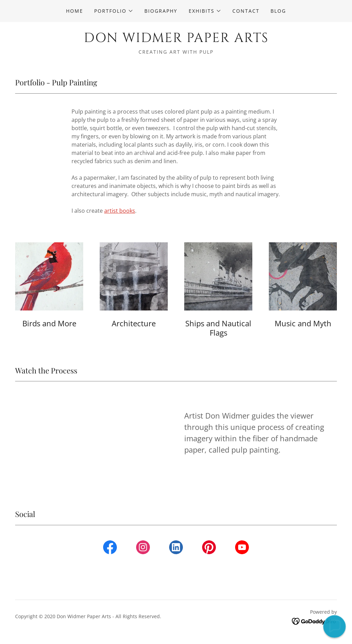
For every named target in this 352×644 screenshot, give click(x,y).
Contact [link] (246, 11)
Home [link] (75, 11)
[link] (176, 40)
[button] (114, 11)
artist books (120, 211)
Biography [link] (161, 11)
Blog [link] (278, 11)
